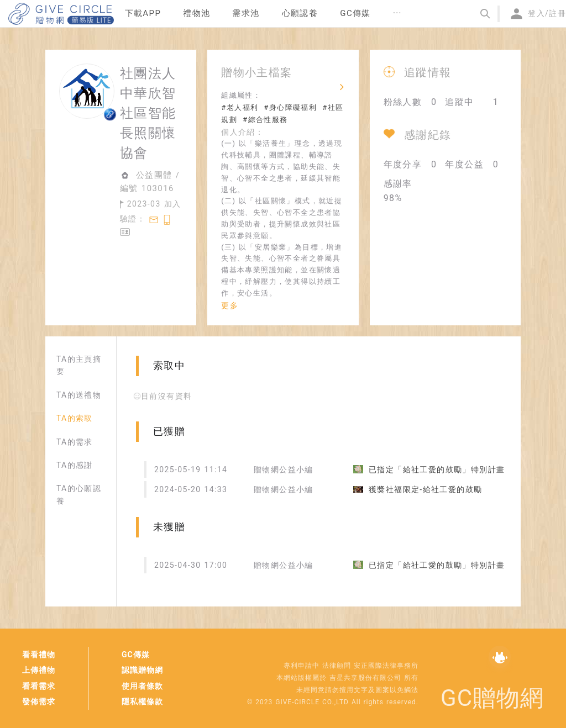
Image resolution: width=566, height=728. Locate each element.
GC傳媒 (136, 655)
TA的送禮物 (79, 395)
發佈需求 (39, 701)
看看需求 (39, 686)
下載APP (143, 13)
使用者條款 (142, 686)
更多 (230, 305)
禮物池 (196, 13)
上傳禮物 (39, 670)
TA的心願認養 (79, 494)
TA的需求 (75, 442)
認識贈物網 (142, 670)
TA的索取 (75, 418)
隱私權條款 (142, 701)
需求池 (246, 13)
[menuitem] (143, 14)
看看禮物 (39, 655)
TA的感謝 (75, 465)
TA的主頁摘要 (79, 365)
